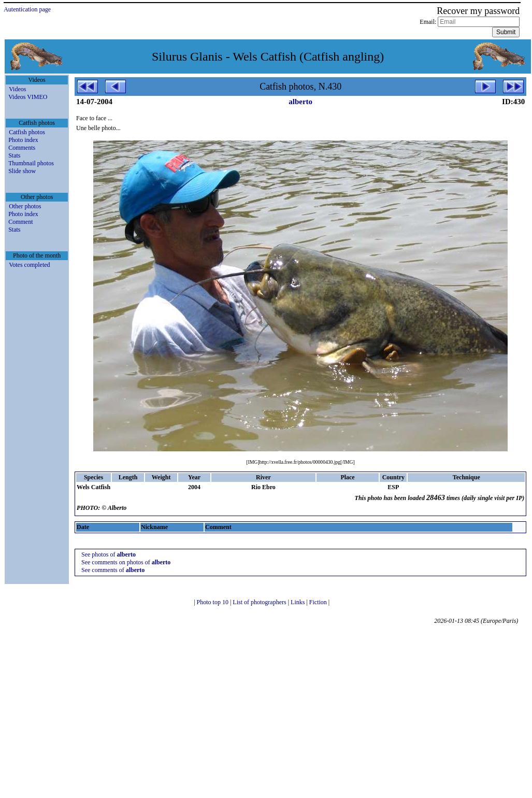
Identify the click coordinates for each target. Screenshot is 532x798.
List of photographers (260, 602)
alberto (300, 102)
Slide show (22, 171)
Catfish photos (27, 132)
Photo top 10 (213, 602)
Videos (17, 89)
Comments (22, 148)
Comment (20, 222)
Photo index (23, 140)
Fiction (319, 602)
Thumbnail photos (31, 163)
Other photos (25, 206)
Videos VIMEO (28, 97)
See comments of (113, 570)
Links (298, 602)
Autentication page (27, 9)
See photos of (109, 554)
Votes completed (29, 265)
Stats (14, 155)
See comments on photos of (126, 562)
